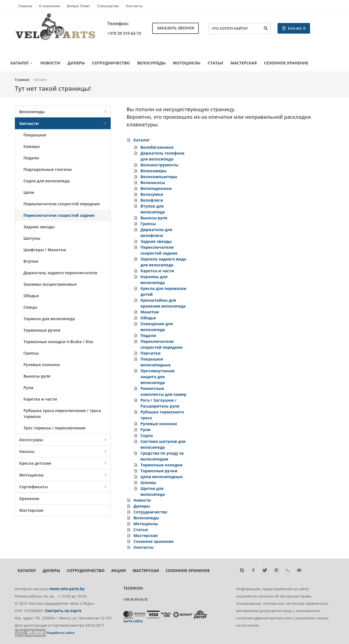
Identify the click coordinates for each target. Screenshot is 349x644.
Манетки (150, 312)
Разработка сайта (60, 633)
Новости (50, 63)
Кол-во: (294, 28)
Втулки (31, 261)
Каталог (22, 63)
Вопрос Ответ (79, 6)
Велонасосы (153, 182)
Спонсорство (108, 6)
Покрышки (35, 135)
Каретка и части (40, 399)
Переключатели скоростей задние (59, 215)
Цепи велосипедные (161, 477)
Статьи (215, 63)
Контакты (134, 6)
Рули (29, 388)
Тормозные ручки (42, 330)
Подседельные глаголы (48, 169)
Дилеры (76, 63)
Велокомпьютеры (159, 177)
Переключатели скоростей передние (62, 204)
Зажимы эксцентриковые (50, 284)
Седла (147, 435)
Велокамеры (153, 171)
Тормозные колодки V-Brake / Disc (59, 342)
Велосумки (152, 194)
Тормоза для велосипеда (49, 319)
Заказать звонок (175, 28)
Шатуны (32, 238)
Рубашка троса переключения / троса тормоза (62, 413)
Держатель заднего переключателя (60, 273)
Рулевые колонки (42, 365)
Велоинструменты (160, 165)
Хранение (29, 498)
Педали (31, 158)
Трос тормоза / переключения (55, 428)
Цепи (29, 192)
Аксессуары (63, 440)
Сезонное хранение (286, 63)
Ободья (31, 296)
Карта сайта (133, 621)
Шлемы (148, 483)
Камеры (32, 146)
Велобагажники (157, 147)
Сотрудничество (111, 63)
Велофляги (152, 200)
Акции (118, 570)
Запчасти (63, 123)
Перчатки (151, 353)
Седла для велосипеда (47, 181)
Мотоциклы (187, 63)
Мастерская (244, 63)
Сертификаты (63, 487)
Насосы (63, 451)
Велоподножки (156, 188)
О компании (49, 6)
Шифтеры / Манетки (45, 250)
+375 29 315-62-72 (124, 33)
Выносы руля (37, 376)
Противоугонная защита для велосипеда (158, 377)
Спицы (31, 307)
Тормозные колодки (161, 465)
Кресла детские (63, 463)
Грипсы (31, 353)
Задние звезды (39, 227)
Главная (25, 6)
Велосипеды (152, 63)
